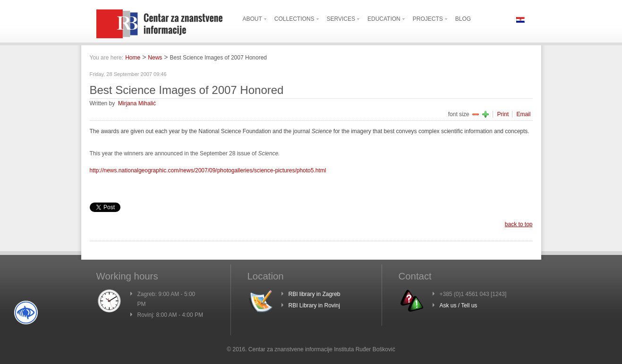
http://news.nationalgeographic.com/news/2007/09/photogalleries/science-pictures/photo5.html (208, 170)
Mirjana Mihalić (137, 103)
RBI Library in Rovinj (314, 305)
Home (133, 58)
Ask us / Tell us (459, 305)
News (155, 58)
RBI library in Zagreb (315, 294)
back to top (519, 224)
